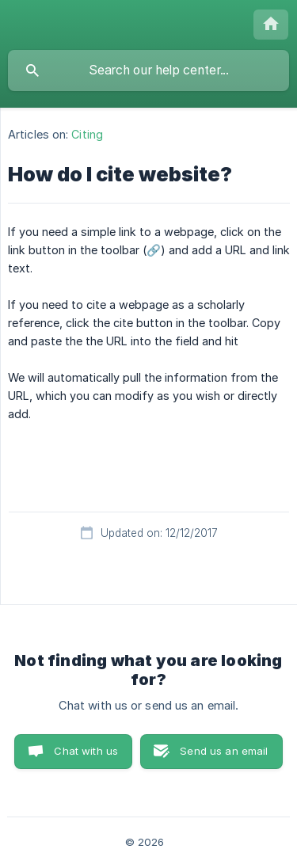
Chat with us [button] (86, 751)
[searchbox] (148, 70)
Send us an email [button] (224, 751)
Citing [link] (87, 134)
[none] (271, 25)
